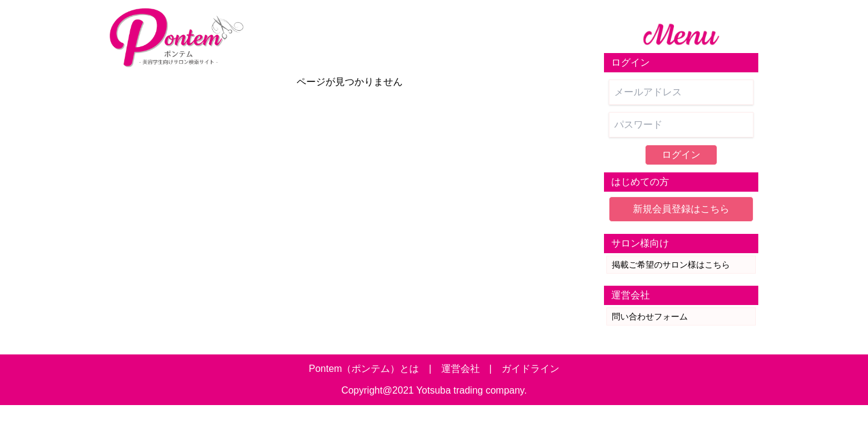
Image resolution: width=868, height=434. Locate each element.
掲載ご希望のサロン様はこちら (671, 265)
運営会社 (461, 369)
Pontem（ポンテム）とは (364, 369)
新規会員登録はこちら (681, 209)
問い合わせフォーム (650, 316)
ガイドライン (530, 369)
